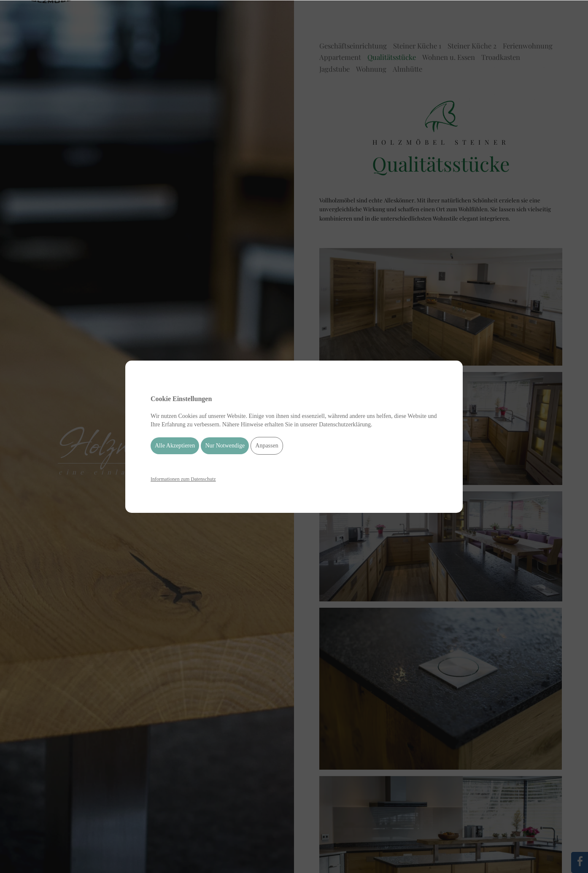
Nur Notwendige (225, 446)
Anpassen (267, 446)
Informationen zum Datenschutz (183, 479)
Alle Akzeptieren (175, 446)
